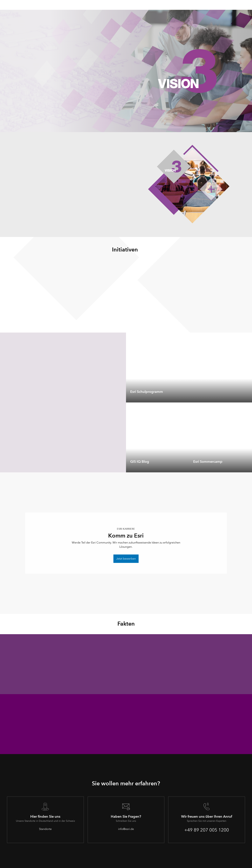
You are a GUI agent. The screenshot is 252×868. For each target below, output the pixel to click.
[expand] (247, 397)
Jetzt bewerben (126, 559)
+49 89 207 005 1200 (207, 830)
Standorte (45, 829)
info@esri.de (126, 829)
